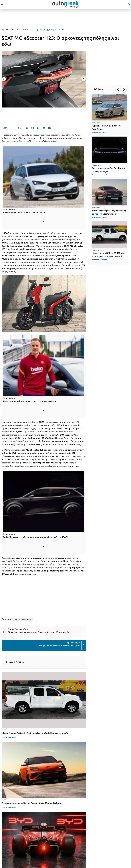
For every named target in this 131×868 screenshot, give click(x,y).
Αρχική (5, 29)
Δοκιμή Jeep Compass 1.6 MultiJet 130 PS (59, 646)
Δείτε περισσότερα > (9, 738)
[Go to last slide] (118, 89)
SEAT (10, 619)
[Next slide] (84, 79)
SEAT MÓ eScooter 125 (23, 619)
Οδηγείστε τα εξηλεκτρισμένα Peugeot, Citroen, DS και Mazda (38, 632)
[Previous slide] (4, 79)
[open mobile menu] (2, 5)
